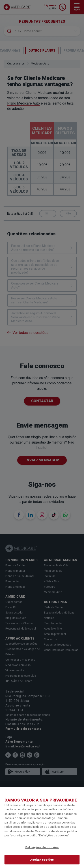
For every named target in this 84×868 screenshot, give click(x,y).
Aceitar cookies (42, 860)
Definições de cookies (42, 847)
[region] (42, 827)
